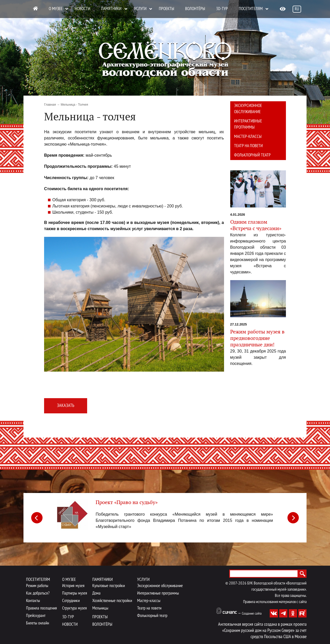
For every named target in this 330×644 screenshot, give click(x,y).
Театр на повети (248, 146)
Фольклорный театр (252, 155)
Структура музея (75, 608)
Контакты (33, 601)
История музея (73, 586)
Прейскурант (36, 616)
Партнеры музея (75, 593)
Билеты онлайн (38, 623)
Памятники (111, 9)
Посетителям (251, 9)
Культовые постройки (109, 586)
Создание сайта (252, 614)
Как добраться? (38, 593)
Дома (96, 593)
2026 (242, 583)
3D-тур (222, 9)
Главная (50, 105)
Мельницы (100, 608)
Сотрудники (71, 601)
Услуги (140, 9)
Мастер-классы (248, 137)
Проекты (167, 9)
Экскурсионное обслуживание (248, 109)
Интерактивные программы (248, 124)
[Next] (293, 518)
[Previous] (37, 518)
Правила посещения (42, 608)
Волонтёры (195, 9)
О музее (56, 9)
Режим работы (37, 586)
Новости (82, 9)
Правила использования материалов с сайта (275, 602)
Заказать (66, 406)
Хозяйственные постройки (112, 601)
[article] (165, 517)
